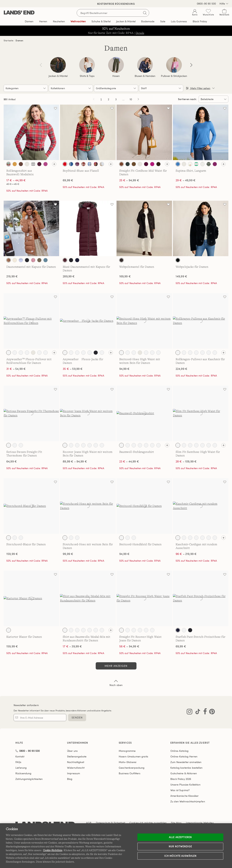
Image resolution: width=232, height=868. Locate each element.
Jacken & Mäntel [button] (126, 21)
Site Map (176, 823)
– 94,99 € (129, 180)
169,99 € (125, 276)
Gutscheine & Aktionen (184, 773)
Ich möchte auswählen (180, 856)
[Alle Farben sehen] (54, 164)
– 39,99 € (72, 646)
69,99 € (68, 180)
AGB (89, 823)
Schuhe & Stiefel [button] (101, 21)
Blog (70, 779)
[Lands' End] (19, 13)
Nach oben (116, 683)
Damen (19, 40)
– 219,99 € (186, 554)
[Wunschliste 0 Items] (208, 13)
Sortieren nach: (187, 99)
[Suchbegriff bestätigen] (145, 13)
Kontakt (20, 756)
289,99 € (69, 276)
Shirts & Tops (87, 76)
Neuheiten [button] (59, 21)
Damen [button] (29, 21)
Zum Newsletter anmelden (186, 762)
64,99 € (12, 461)
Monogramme (127, 751)
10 (131, 100)
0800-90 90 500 (206, 4)
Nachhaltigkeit (76, 762)
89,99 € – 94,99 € (75, 461)
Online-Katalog (179, 751)
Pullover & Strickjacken (174, 76)
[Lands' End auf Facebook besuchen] (204, 712)
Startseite (9, 40)
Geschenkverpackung (132, 768)
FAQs (18, 762)
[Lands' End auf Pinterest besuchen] (211, 712)
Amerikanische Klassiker (184, 796)
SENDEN (77, 717)
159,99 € (12, 554)
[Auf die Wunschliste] (55, 108)
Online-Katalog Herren (184, 756)
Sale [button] (163, 21)
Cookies (134, 823)
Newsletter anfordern (26, 705)
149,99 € (181, 276)
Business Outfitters (130, 773)
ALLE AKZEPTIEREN (180, 837)
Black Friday (181, 779)
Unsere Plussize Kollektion (185, 785)
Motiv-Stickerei (128, 762)
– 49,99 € (186, 180)
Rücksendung (23, 773)
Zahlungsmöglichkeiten (29, 779)
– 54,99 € (16, 369)
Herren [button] (43, 21)
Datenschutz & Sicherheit (110, 823)
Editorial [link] (179, 21)
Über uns (72, 751)
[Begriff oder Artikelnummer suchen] (113, 13)
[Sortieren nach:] (214, 99)
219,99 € (12, 276)
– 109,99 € (186, 461)
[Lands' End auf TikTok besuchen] (197, 712)
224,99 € (182, 369)
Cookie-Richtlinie (53, 850)
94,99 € (125, 369)
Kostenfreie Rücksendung (116, 4)
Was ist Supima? (180, 790)
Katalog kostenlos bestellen (186, 768)
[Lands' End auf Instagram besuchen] (189, 712)
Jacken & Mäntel (58, 76)
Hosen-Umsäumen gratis (133, 756)
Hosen (116, 76)
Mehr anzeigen (116, 666)
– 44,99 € (129, 461)
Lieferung (21, 768)
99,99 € (68, 554)
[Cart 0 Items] (224, 13)
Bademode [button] (148, 21)
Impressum (73, 773)
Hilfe (224, 4)
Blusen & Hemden (145, 76)
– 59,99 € (73, 369)
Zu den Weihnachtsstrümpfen (188, 801)
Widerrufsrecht (76, 768)
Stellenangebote (77, 756)
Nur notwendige (180, 846)
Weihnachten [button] (78, 21)
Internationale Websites (200, 823)
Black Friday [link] (200, 21)
